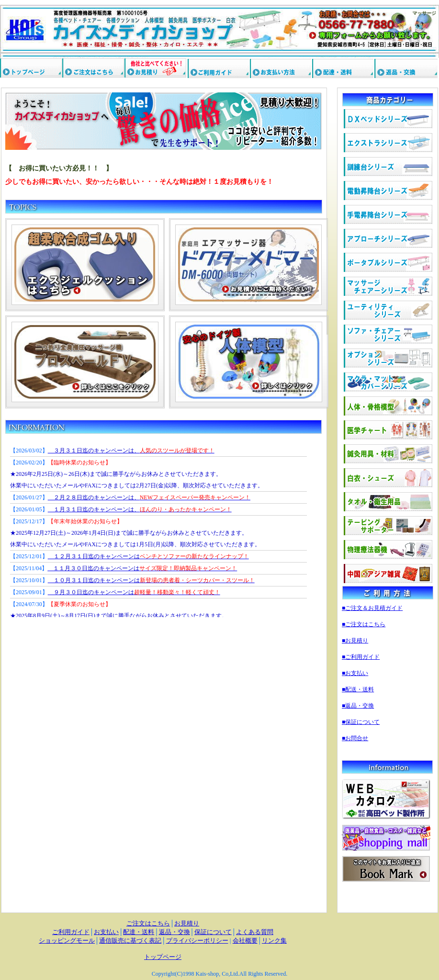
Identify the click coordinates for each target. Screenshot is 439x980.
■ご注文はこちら (364, 624)
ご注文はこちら (148, 923)
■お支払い (355, 673)
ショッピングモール (67, 941)
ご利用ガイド (71, 932)
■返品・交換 (358, 706)
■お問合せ (355, 738)
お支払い (106, 932)
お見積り (187, 923)
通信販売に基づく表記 (130, 941)
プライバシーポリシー (197, 941)
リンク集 (274, 941)
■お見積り (355, 641)
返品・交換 (174, 932)
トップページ (163, 957)
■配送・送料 (358, 689)
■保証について (361, 722)
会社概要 (245, 941)
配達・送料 (139, 932)
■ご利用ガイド (361, 657)
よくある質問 (255, 932)
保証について (213, 932)
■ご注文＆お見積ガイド (372, 608)
